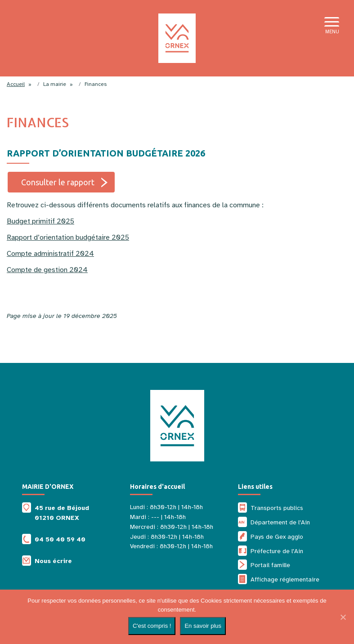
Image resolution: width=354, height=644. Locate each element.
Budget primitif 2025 (40, 221)
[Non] (343, 617)
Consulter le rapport (58, 182)
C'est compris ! (152, 626)
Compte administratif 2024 (50, 254)
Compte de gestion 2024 (47, 270)
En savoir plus (203, 626)
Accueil (16, 84)
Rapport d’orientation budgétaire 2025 (68, 237)
